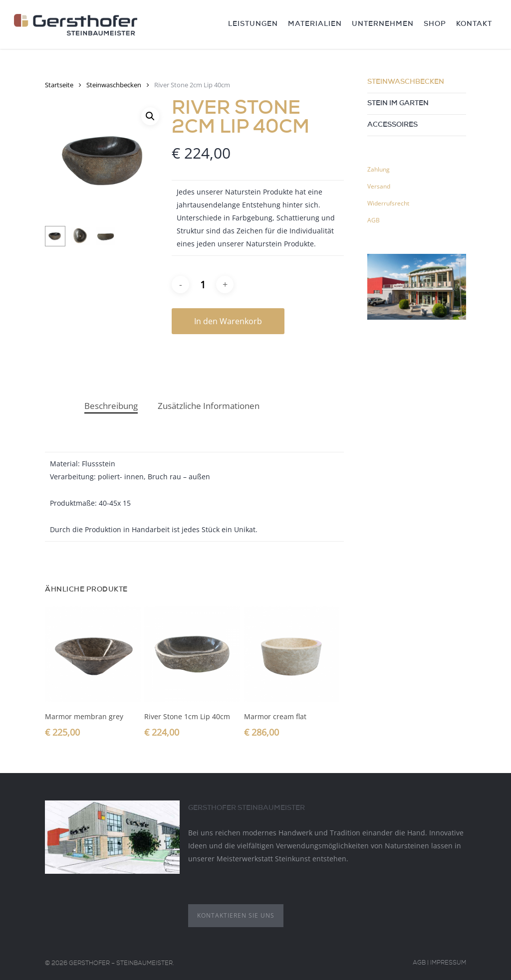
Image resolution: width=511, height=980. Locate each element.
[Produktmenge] (203, 285)
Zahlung (379, 169)
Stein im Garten (398, 104)
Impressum (448, 964)
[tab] (111, 406)
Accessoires (392, 125)
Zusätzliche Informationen (209, 406)
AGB (374, 220)
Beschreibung (111, 406)
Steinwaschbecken (114, 85)
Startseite (59, 85)
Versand (379, 186)
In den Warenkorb (228, 321)
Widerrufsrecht (388, 203)
